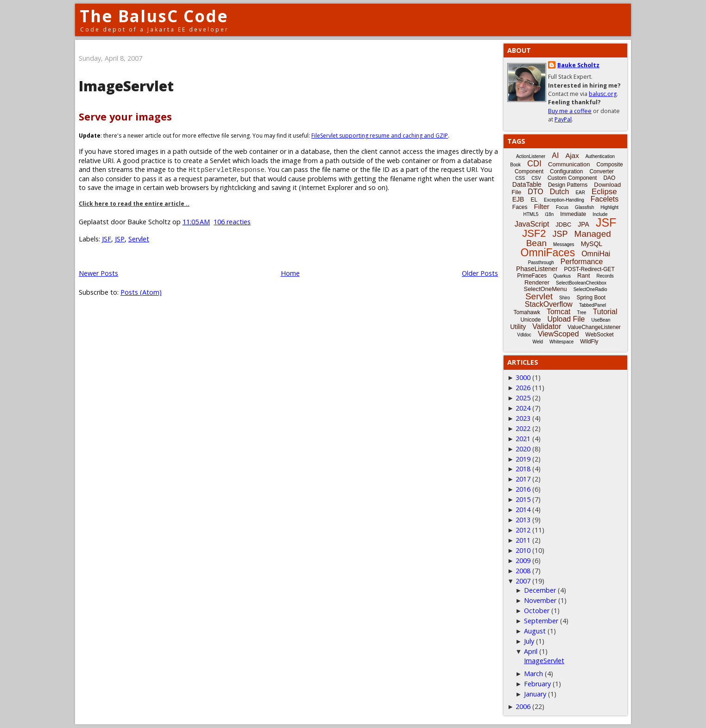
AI (555, 155)
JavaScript (532, 224)
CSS (520, 178)
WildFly (589, 342)
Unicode (530, 320)
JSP (120, 239)
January (535, 694)
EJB (518, 199)
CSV (536, 178)
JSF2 (534, 233)
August (535, 631)
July (529, 641)
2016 (523, 489)
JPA (583, 224)
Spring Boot (591, 298)
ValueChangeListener (594, 327)
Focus (562, 207)
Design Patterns (568, 185)
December (540, 590)
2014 (523, 510)
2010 (523, 550)
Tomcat (559, 312)
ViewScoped (558, 334)
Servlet (139, 239)
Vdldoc (524, 335)
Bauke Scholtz (578, 65)
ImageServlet (126, 86)
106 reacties (232, 222)
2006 (523, 706)
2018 (523, 469)
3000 (523, 377)
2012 (523, 530)
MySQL (592, 244)
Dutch (560, 192)
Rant (583, 275)
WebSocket (600, 335)
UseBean (601, 320)
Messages (564, 244)
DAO (609, 178)
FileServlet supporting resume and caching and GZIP (380, 136)
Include (600, 214)
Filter (542, 206)
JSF (107, 239)
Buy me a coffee (570, 111)
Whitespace (561, 342)
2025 (523, 398)
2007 (523, 581)
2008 (523, 571)
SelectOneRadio (590, 289)
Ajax (572, 155)
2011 (523, 540)
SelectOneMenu (545, 289)
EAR (580, 193)
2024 (523, 408)
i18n (549, 214)
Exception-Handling (564, 200)
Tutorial (605, 312)
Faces (520, 207)
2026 (523, 388)
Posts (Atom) (141, 292)
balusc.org (603, 94)
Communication (569, 164)
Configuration (566, 171)
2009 (523, 560)
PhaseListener (537, 269)
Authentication (600, 156)
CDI (534, 164)
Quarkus (562, 276)
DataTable (527, 184)
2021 (523, 439)
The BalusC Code (154, 16)
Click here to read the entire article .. (134, 204)
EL (534, 200)
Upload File (566, 319)
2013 (523, 520)
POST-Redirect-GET (589, 269)
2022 (523, 428)
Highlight (609, 207)
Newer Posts (98, 273)
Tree (581, 313)
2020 (523, 449)
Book (515, 165)
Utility (518, 327)
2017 (523, 479)
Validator (547, 326)
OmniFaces (548, 253)
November (540, 600)
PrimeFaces (532, 276)
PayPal (563, 119)
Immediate (573, 214)
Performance (582, 262)
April (531, 651)
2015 (523, 499)
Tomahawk (527, 312)
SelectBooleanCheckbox (581, 283)
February (537, 684)
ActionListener (531, 156)
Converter (602, 171)
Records (605, 276)
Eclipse (604, 192)
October (537, 611)
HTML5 (531, 214)
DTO (535, 192)
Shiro (564, 298)
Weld (538, 342)
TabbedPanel (593, 305)
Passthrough (541, 263)
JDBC (563, 225)
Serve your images (125, 117)
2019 (523, 459)
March (533, 674)
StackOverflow (549, 304)
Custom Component (572, 178)
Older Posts (480, 273)
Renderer (537, 282)
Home (290, 273)
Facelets (605, 199)
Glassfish (584, 207)
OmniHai (596, 254)
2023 (523, 418)
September (541, 621)
